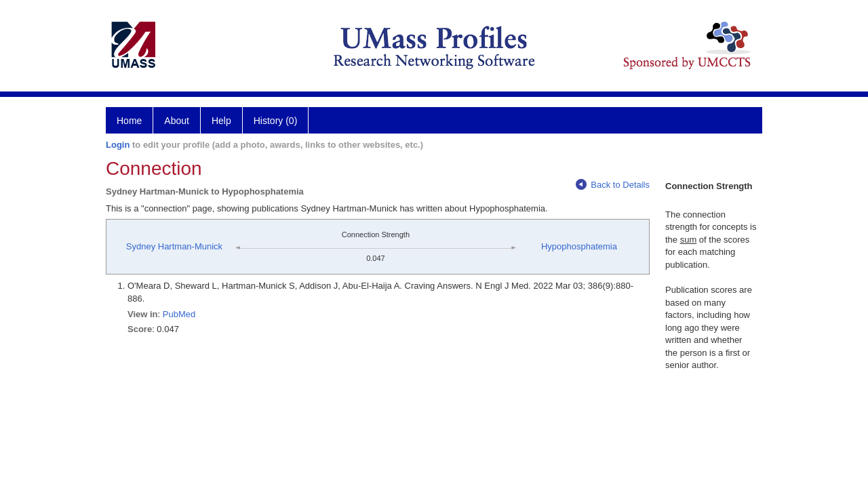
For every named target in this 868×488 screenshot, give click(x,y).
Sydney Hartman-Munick (174, 246)
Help (221, 121)
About (177, 121)
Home (129, 121)
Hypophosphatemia (579, 246)
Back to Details (613, 185)
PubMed (179, 314)
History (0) (276, 121)
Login (118, 145)
